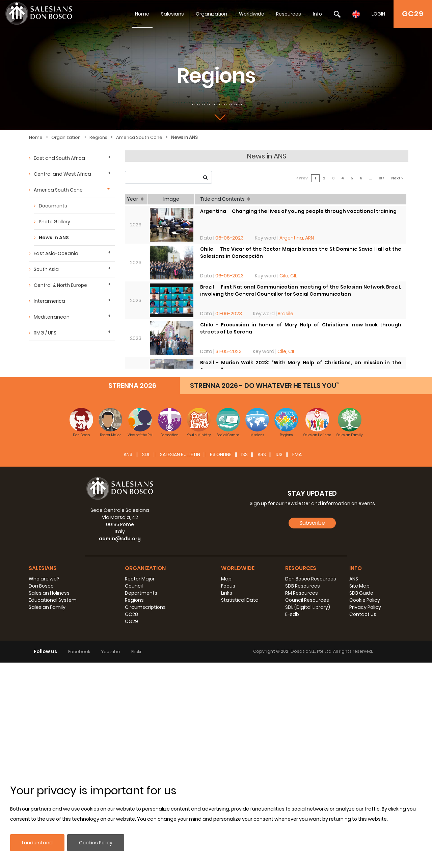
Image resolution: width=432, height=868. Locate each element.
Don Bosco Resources (311, 579)
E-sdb (292, 614)
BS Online (221, 454)
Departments (141, 593)
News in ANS (184, 137)
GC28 (131, 614)
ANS (128, 454)
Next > (397, 178)
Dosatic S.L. (304, 651)
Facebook (79, 652)
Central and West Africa (62, 174)
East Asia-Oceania (56, 253)
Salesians (172, 14)
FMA (297, 454)
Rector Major (140, 579)
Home (142, 14)
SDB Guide (361, 593)
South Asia (46, 269)
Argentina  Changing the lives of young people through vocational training (298, 211)
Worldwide (252, 14)
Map (226, 579)
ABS (262, 454)
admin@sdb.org (120, 539)
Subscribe (312, 523)
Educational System (53, 600)
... (370, 178)
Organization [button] (145, 568)
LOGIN (378, 14)
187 (382, 178)
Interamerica (49, 301)
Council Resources (307, 600)
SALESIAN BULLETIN (180, 454)
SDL (146, 454)
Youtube (111, 652)
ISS (245, 454)
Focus (228, 586)
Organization (211, 14)
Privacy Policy (365, 607)
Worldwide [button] (238, 568)
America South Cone (139, 137)
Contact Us (363, 614)
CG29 (131, 621)
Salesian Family (47, 607)
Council (134, 586)
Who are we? (44, 579)
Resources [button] (301, 568)
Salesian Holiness (49, 593)
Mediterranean (52, 317)
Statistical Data (240, 600)
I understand (37, 843)
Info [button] (356, 568)
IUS (279, 454)
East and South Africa (59, 158)
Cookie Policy (365, 600)
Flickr (137, 652)
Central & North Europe (60, 285)
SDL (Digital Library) (308, 607)
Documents (53, 206)
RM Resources (302, 593)
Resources (289, 14)
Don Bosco (41, 586)
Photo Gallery (55, 222)
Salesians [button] (43, 568)
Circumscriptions (145, 607)
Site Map (359, 586)
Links (227, 593)
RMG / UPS (45, 333)
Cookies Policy (96, 843)
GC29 (413, 14)
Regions (98, 137)
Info (317, 14)
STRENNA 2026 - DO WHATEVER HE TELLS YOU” (264, 386)
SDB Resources (303, 586)
